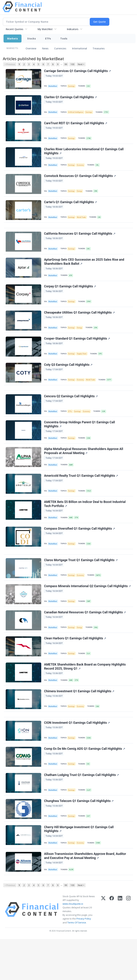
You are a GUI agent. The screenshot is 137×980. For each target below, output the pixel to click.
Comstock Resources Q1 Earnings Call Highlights (80, 181)
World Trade (83, 223)
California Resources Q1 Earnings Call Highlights (80, 242)
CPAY (90, 312)
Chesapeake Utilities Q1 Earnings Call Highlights (80, 324)
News (45, 48)
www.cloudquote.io (73, 945)
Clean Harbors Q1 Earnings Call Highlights (75, 667)
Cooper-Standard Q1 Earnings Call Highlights (77, 351)
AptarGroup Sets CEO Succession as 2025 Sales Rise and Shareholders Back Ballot (84, 271)
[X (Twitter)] (103, 950)
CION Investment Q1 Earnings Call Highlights (77, 756)
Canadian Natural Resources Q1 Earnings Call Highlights (85, 640)
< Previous (10, 64)
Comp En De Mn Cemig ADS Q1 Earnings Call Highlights (85, 783)
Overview (31, 48)
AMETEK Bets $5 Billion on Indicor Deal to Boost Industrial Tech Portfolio (85, 525)
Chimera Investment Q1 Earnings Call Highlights (80, 722)
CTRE (90, 141)
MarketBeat (53, 86)
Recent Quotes (14, 29)
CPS (103, 366)
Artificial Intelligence (77, 114)
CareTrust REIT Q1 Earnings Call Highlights (76, 126)
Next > (81, 64)
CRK (98, 196)
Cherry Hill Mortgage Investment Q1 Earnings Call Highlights (79, 867)
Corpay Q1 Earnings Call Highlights (70, 297)
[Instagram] (128, 950)
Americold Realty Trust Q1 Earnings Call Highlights (81, 495)
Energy (81, 196)
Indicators (73, 29)
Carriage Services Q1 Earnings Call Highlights (78, 71)
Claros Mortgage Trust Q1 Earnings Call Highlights (81, 584)
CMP (90, 628)
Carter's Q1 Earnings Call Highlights (71, 208)
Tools (64, 38)
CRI (102, 223)
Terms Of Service (77, 963)
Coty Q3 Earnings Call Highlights (69, 379)
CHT (90, 852)
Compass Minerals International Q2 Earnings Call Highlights (79, 614)
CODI (90, 566)
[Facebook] (112, 950)
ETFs (48, 38)
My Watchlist (45, 29)
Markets (13, 38)
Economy (82, 169)
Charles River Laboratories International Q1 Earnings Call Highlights (84, 155)
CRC (90, 257)
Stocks (32, 38)
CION (90, 771)
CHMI (100, 880)
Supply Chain (84, 366)
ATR (72, 285)
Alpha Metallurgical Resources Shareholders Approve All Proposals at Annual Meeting (84, 470)
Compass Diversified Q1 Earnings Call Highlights (80, 551)
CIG (90, 798)
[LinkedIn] (120, 950)
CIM (100, 737)
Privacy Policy (84, 959)
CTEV (109, 114)
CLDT (90, 825)
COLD (90, 511)
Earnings (73, 86)
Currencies (60, 48)
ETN (78, 539)
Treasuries (99, 48)
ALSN (72, 908)
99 (66, 64)
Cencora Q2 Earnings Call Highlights (71, 412)
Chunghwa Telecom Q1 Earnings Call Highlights (79, 837)
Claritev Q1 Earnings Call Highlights (71, 99)
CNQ (98, 655)
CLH (90, 682)
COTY (112, 394)
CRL (100, 169)
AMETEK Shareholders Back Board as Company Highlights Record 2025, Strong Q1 (85, 696)
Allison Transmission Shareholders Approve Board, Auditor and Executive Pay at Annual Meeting (85, 895)
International (79, 48)
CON (90, 455)
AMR (72, 483)
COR (106, 427)
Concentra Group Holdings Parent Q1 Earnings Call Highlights (80, 442)
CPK (98, 339)
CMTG (100, 599)
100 (72, 64)
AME (72, 539)
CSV (90, 86)
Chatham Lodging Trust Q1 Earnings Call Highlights (82, 810)
